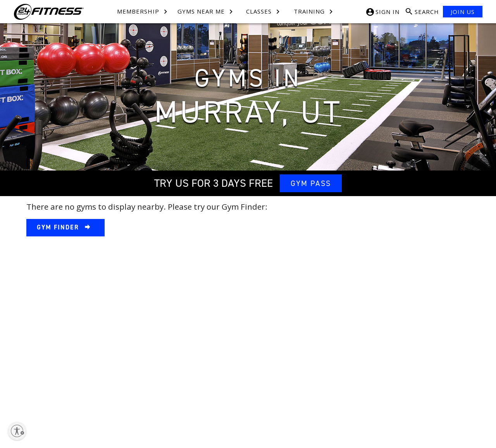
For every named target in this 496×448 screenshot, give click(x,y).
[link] (65, 228)
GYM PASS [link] (311, 183)
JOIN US (463, 12)
